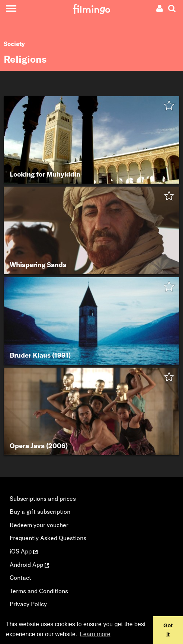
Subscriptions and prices (43, 499)
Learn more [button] (95, 634)
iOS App (24, 551)
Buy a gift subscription (40, 512)
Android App (29, 565)
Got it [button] (168, 630)
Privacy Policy (28, 604)
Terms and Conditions (39, 591)
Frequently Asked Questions (48, 538)
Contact (20, 578)
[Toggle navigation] (11, 8)
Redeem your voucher (39, 525)
